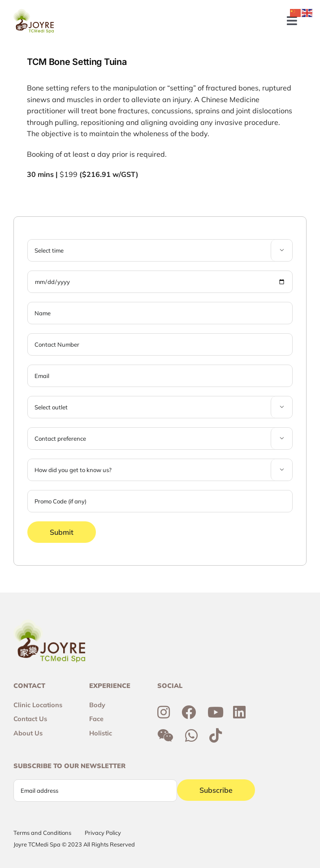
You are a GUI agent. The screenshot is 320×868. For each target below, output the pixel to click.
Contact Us (30, 719)
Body (97, 705)
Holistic (101, 733)
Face (96, 719)
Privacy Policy (103, 833)
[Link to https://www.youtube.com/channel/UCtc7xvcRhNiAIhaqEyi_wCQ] (216, 712)
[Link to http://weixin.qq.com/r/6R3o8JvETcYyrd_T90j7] (165, 735)
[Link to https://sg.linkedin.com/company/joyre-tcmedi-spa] (239, 712)
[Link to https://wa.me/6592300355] (191, 735)
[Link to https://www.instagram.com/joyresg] (164, 712)
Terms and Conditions (42, 833)
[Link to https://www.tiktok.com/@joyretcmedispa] (216, 735)
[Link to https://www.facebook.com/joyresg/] (189, 712)
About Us (28, 733)
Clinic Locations (38, 705)
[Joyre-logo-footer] (34, 13)
